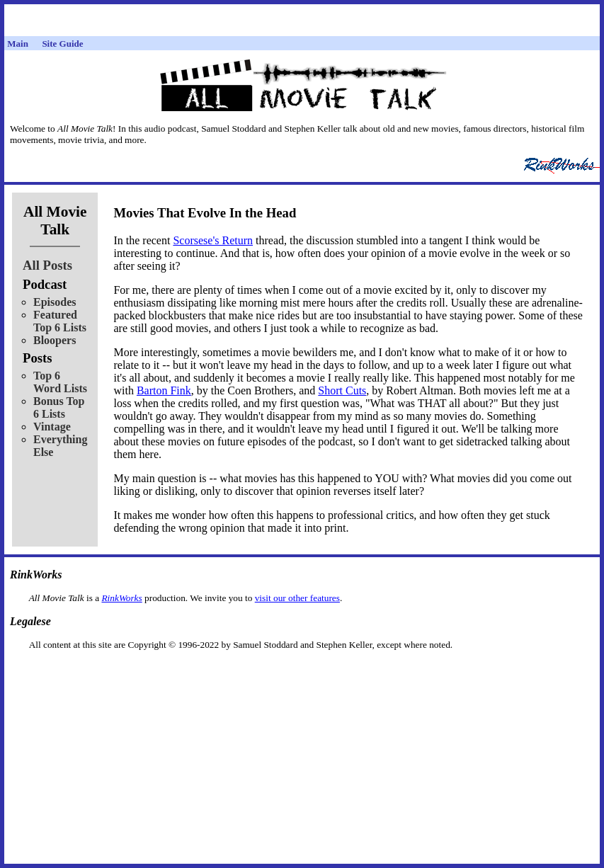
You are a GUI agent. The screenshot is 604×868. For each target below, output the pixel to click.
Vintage (52, 427)
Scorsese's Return (213, 240)
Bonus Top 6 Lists (59, 407)
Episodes (55, 302)
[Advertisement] (302, 673)
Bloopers (55, 340)
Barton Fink (164, 390)
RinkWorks (121, 598)
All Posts (47, 265)
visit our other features (297, 598)
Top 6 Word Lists (60, 382)
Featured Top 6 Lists (60, 321)
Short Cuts (342, 390)
